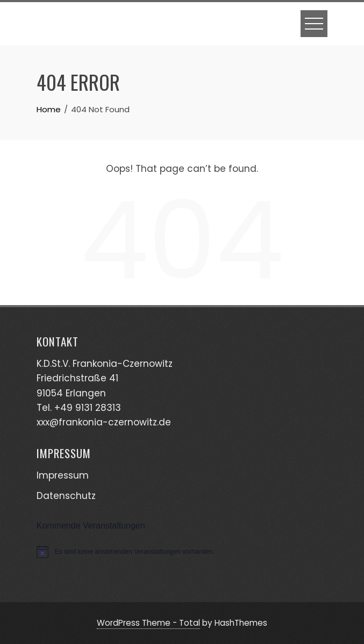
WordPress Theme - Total (148, 623)
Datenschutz (66, 496)
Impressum (63, 475)
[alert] (182, 552)
